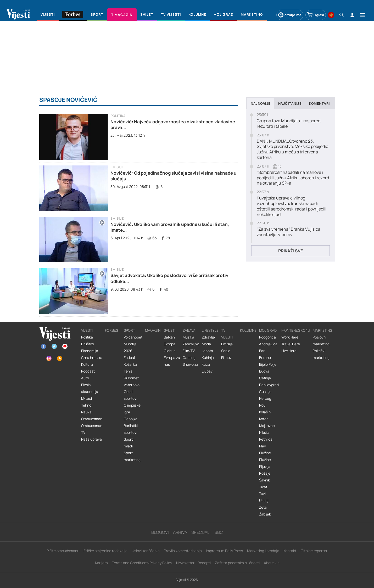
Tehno (86, 405)
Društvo (88, 344)
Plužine (265, 453)
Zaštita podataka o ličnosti (237, 563)
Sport (129, 330)
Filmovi (227, 358)
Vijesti (87, 330)
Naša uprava (91, 439)
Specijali (201, 532)
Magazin (153, 330)
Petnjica (266, 439)
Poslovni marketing (321, 341)
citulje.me (290, 15)
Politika (118, 116)
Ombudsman (92, 419)
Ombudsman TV (92, 429)
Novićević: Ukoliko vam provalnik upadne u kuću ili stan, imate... (170, 227)
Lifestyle (210, 330)
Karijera (101, 563)
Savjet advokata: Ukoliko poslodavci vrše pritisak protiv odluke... (169, 278)
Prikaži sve (291, 251)
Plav (263, 446)
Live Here (289, 351)
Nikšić (264, 432)
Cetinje (265, 378)
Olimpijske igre (132, 409)
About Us (272, 563)
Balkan (169, 337)
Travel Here (291, 344)
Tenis (128, 371)
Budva (264, 371)
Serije (226, 351)
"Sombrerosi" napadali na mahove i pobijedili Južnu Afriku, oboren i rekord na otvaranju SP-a (293, 178)
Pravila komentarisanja (183, 551)
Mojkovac (267, 426)
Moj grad (268, 330)
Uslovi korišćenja (146, 551)
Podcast (88, 371)
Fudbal (129, 358)
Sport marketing (132, 456)
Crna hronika (92, 358)
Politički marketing (321, 354)
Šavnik (264, 480)
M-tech (87, 398)
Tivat (263, 487)
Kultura (87, 364)
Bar (262, 351)
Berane (265, 358)
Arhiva (180, 532)
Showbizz (190, 364)
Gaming (189, 358)
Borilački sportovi (131, 429)
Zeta (263, 507)
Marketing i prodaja (263, 551)
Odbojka (131, 419)
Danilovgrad (269, 385)
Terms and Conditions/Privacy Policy (142, 563)
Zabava (189, 330)
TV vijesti (227, 334)
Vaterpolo (132, 385)
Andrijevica (268, 344)
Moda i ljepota (207, 347)
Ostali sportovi (130, 395)
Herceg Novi (265, 402)
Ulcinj (264, 501)
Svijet (169, 330)
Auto (85, 378)
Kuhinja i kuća (209, 361)
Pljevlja (265, 467)
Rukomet (131, 378)
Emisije (117, 167)
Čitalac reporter (314, 551)
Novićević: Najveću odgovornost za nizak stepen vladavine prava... (173, 124)
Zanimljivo (191, 344)
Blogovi (160, 532)
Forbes (111, 330)
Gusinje (265, 392)
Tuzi (262, 494)
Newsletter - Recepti (193, 563)
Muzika (188, 337)
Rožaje (265, 473)
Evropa (170, 344)
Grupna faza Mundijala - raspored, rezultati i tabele (289, 124)
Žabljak (265, 514)
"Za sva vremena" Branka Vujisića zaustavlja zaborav (289, 232)
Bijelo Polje (268, 364)
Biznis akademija (90, 388)
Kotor (263, 419)
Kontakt (290, 551)
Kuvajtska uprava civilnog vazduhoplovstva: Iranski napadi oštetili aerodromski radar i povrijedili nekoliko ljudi (292, 206)
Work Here (290, 337)
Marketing (323, 330)
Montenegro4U (296, 330)
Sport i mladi (129, 443)
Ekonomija (90, 351)
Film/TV (189, 351)
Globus (170, 351)
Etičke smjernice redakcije (105, 551)
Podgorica (267, 337)
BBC (219, 532)
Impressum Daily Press (224, 551)
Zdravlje (208, 337)
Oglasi (316, 15)
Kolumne (248, 330)
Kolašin (265, 412)
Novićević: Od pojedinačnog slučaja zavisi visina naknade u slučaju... (174, 176)
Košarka (130, 364)
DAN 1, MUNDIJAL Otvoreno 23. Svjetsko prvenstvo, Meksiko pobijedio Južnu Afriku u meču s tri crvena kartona (292, 149)
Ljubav (207, 371)
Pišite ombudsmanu (63, 551)
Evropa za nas (172, 361)
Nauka (86, 412)
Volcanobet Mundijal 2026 (133, 344)
